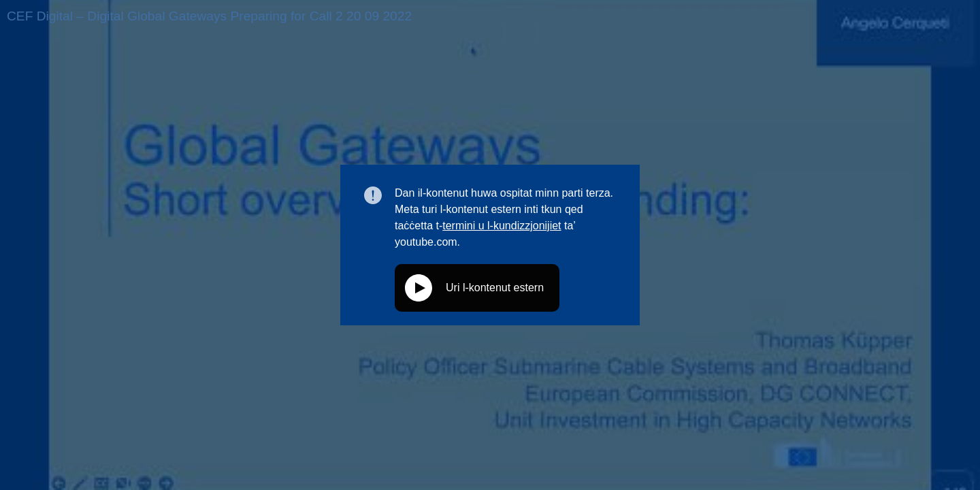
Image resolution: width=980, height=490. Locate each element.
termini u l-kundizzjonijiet (502, 226)
